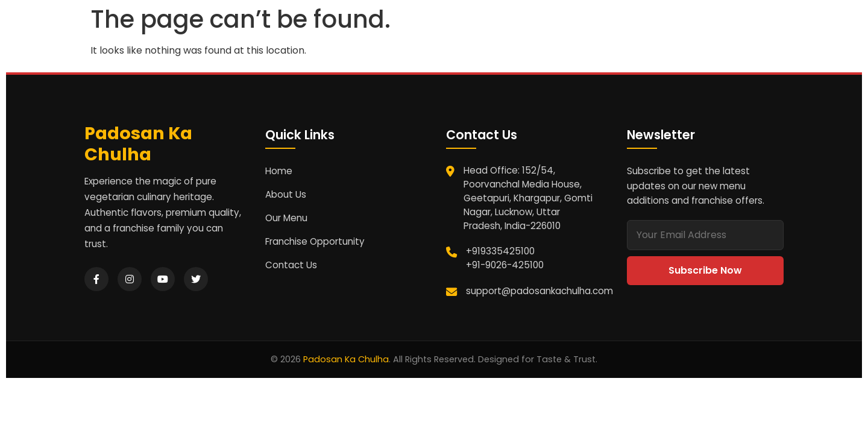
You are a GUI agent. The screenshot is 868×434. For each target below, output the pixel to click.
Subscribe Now (705, 270)
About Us (286, 194)
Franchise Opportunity (315, 241)
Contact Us (291, 265)
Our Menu (286, 218)
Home (279, 171)
